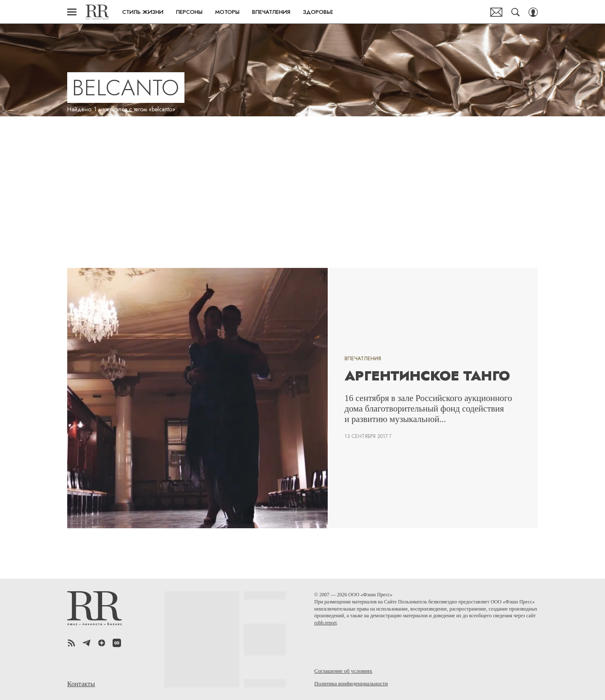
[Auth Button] (533, 12)
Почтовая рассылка (496, 12)
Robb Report (97, 12)
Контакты (81, 684)
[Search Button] (516, 12)
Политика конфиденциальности (351, 683)
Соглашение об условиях (343, 671)
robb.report (326, 623)
